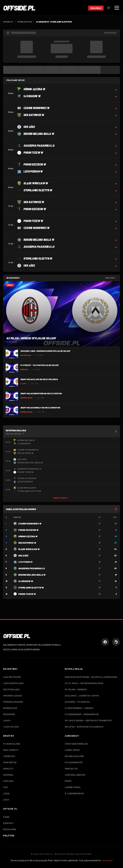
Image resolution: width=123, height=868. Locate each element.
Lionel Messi (72, 750)
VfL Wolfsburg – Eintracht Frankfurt (89, 720)
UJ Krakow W (26, 581)
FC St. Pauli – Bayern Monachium (84, 683)
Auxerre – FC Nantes (77, 702)
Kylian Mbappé (74, 762)
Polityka (9, 835)
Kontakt (8, 823)
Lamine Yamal (73, 787)
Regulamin (10, 829)
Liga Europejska (13, 683)
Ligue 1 (7, 720)
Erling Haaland (74, 756)
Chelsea (8, 781)
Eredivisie (9, 714)
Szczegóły (107, 860)
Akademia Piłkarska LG (31, 568)
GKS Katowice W (27, 543)
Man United (10, 762)
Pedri (68, 781)
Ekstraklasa (11, 689)
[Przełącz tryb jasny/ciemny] (109, 8)
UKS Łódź (23, 555)
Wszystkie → (111, 278)
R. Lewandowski (74, 793)
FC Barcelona (12, 744)
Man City (8, 768)
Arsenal (8, 775)
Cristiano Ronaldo (76, 744)
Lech (6, 800)
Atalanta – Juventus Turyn (82, 696)
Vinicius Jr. (71, 768)
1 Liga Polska (11, 727)
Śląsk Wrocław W (29, 549)
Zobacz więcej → (62, 498)
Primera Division (13, 702)
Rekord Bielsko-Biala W (32, 575)
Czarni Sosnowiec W (30, 523)
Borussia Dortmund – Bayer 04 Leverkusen (91, 677)
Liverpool (9, 756)
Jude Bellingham (75, 775)
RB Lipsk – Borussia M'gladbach (84, 727)
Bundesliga (10, 708)
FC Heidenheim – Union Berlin (82, 714)
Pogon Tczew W (27, 594)
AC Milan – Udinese (76, 689)
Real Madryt (11, 750)
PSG (5, 787)
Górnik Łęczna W (28, 536)
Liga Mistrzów (12, 677)
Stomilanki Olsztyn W (31, 587)
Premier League (13, 696)
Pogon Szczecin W (28, 530)
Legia (6, 793)
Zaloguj (96, 8)
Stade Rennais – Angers (79, 708)
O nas (6, 817)
